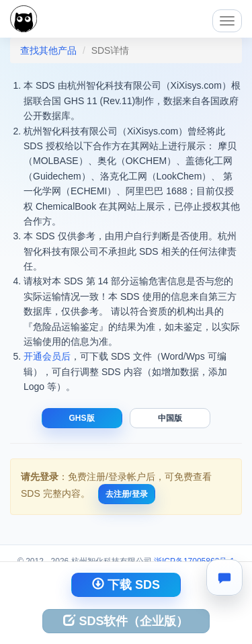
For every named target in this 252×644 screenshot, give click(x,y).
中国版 (170, 418)
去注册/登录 (127, 494)
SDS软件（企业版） (126, 621)
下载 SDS (126, 585)
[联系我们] (224, 577)
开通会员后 (47, 356)
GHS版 (82, 418)
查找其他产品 (48, 50)
